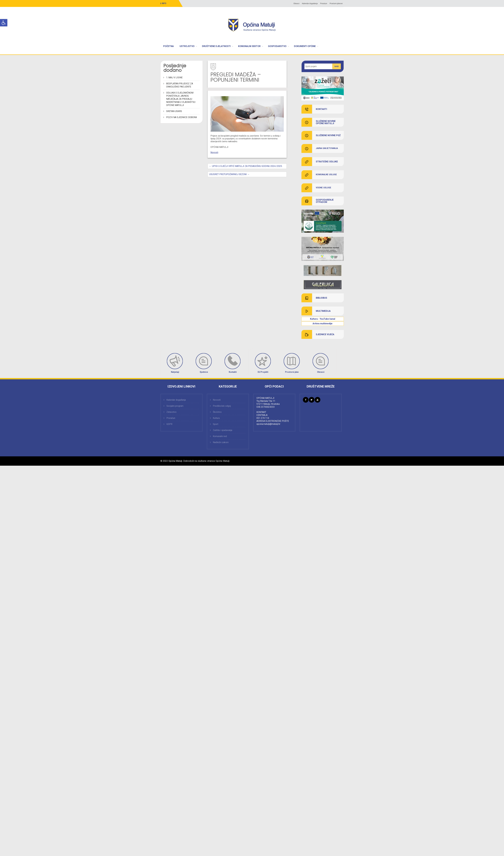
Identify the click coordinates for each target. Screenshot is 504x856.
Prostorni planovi (336, 4)
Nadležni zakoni (221, 442)
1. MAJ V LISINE (174, 78)
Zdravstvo (171, 412)
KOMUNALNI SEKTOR (249, 46)
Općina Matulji (175, 461)
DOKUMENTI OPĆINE (305, 46)
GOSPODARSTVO (277, 46)
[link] (323, 270)
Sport (216, 424)
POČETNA (168, 46)
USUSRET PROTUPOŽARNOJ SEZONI (229, 174)
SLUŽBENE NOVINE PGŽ (328, 135)
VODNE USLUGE (324, 188)
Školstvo (217, 412)
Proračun (324, 4)
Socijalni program (175, 406)
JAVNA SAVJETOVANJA (327, 148)
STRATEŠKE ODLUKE (327, 162)
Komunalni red (220, 436)
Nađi (336, 66)
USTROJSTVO (187, 46)
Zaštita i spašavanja (223, 430)
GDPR (169, 424)
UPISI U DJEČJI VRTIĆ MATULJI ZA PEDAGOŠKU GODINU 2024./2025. (246, 166)
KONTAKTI (321, 109)
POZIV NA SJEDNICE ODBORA (181, 117)
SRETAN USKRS (174, 111)
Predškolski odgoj (222, 406)
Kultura (216, 418)
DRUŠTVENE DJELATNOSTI (216, 46)
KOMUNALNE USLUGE (326, 175)
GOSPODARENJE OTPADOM (325, 201)
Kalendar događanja (310, 4)
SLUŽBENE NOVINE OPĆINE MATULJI (326, 122)
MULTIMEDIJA (323, 311)
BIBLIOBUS (321, 298)
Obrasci (296, 4)
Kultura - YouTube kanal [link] (323, 319)
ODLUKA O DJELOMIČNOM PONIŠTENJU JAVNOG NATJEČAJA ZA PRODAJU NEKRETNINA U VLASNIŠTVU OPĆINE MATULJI (181, 99)
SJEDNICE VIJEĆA (325, 334)
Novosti (214, 152)
